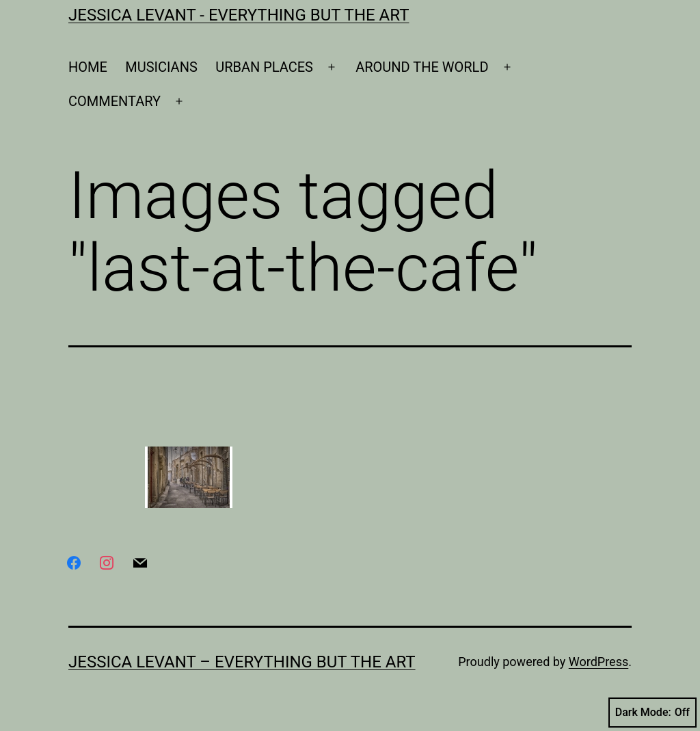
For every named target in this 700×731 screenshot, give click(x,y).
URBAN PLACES (264, 67)
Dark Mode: (652, 713)
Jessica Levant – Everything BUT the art (242, 662)
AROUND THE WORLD (422, 67)
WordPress (598, 662)
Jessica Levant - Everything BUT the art (239, 15)
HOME (88, 67)
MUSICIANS (161, 67)
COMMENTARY (115, 101)
